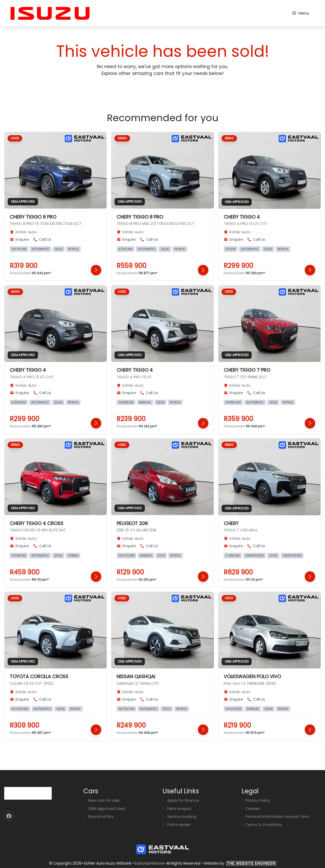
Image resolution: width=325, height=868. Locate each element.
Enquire (19, 239)
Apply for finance (183, 800)
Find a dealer (179, 825)
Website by (240, 863)
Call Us (42, 239)
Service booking (182, 817)
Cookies (253, 809)
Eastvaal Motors (149, 863)
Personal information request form (277, 817)
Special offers (101, 817)
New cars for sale (104, 800)
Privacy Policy (258, 800)
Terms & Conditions (264, 825)
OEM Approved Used (107, 809)
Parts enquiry (179, 809)
